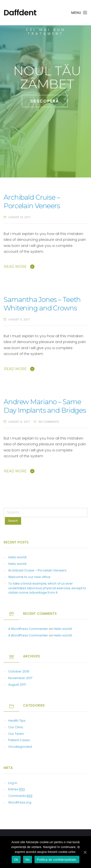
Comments (20, 796)
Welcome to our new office (29, 577)
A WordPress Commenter (28, 629)
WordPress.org (20, 802)
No (28, 860)
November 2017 (20, 678)
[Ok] (85, 852)
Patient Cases (19, 740)
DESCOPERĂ (45, 101)
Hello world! (17, 557)
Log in (13, 783)
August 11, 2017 (19, 320)
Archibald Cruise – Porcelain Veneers (32, 201)
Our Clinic (16, 727)
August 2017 (17, 685)
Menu (79, 13)
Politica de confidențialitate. (57, 860)
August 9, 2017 (19, 422)
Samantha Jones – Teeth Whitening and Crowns (42, 304)
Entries (17, 789)
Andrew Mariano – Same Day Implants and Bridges (45, 406)
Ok (16, 860)
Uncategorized (20, 747)
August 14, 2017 (20, 217)
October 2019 (19, 671)
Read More (15, 267)
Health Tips (17, 721)
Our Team (16, 734)
